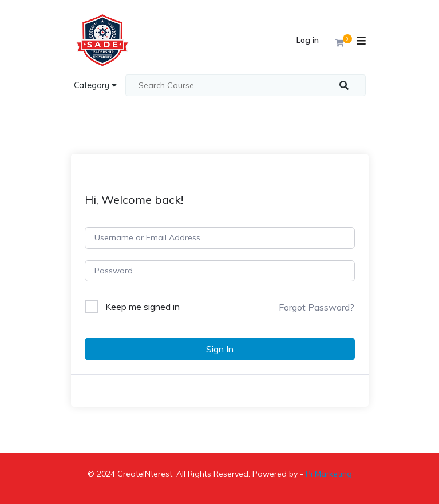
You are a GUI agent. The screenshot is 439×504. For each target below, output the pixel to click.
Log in (308, 40)
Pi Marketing (329, 474)
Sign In (220, 349)
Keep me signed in (143, 307)
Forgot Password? (317, 307)
